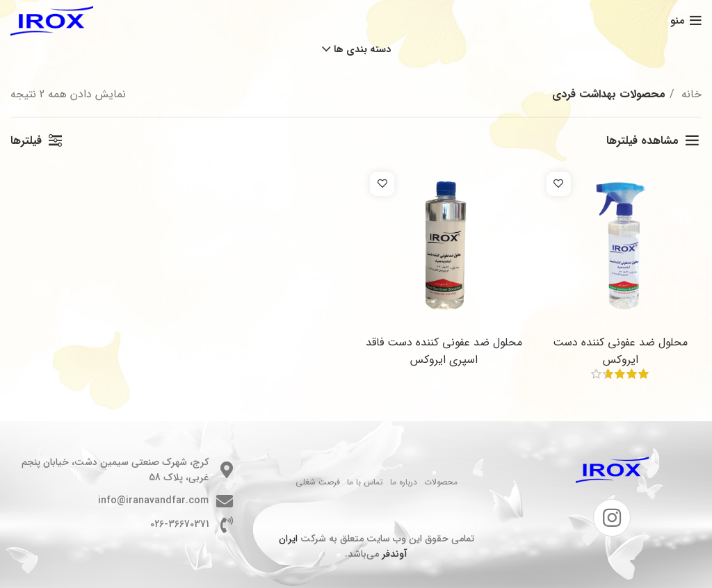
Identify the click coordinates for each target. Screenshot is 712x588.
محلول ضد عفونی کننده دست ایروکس (620, 351)
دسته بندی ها (362, 49)
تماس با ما (365, 482)
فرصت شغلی (318, 482)
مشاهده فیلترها (642, 141)
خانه (690, 94)
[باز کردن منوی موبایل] (686, 21)
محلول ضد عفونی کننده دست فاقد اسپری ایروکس (444, 351)
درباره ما (404, 482)
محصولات (441, 482)
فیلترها (26, 141)
